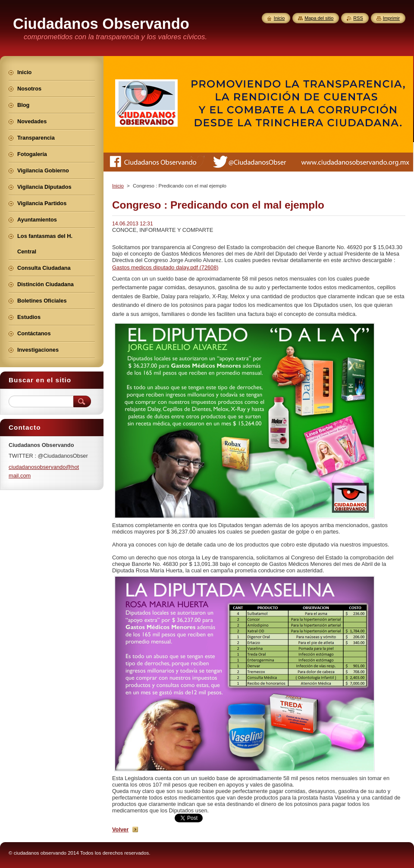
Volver (120, 829)
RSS (358, 18)
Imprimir (391, 18)
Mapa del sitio (319, 18)
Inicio (118, 186)
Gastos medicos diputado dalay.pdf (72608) (165, 267)
